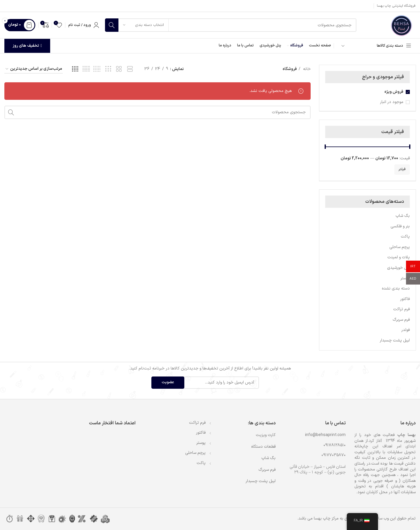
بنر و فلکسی (400, 226)
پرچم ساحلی (400, 247)
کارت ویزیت (266, 435)
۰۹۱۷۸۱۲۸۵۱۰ (335, 445)
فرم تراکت (401, 309)
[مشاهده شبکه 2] (119, 69)
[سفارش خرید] (34, 69)
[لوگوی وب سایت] (401, 25)
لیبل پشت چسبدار (395, 340)
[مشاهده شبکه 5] (97, 69)
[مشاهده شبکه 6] (86, 69)
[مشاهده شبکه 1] (130, 69)
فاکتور (405, 299)
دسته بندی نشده (396, 288)
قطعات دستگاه (263, 447)
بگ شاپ (403, 216)
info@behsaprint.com (325, 435)
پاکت (405, 237)
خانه (306, 69)
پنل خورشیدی (398, 268)
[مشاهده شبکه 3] (108, 69)
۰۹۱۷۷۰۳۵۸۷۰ (334, 455)
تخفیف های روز (27, 46)
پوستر (405, 278)
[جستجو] (231, 25)
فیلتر (402, 169)
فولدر (406, 330)
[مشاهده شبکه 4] (75, 69)
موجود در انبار (392, 102)
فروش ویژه (394, 92)
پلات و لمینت (399, 257)
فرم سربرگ (401, 320)
